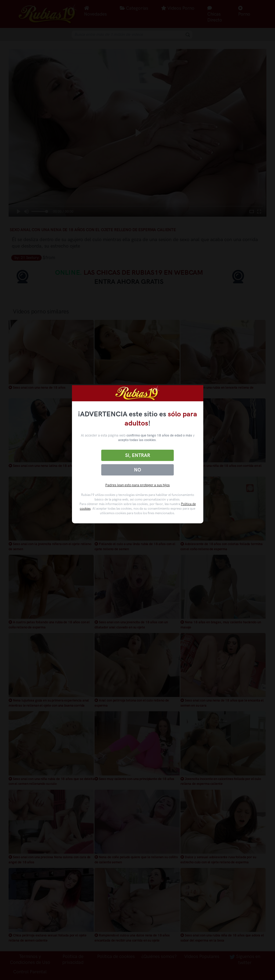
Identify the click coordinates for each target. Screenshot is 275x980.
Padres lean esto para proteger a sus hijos (137, 485)
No (137, 470)
